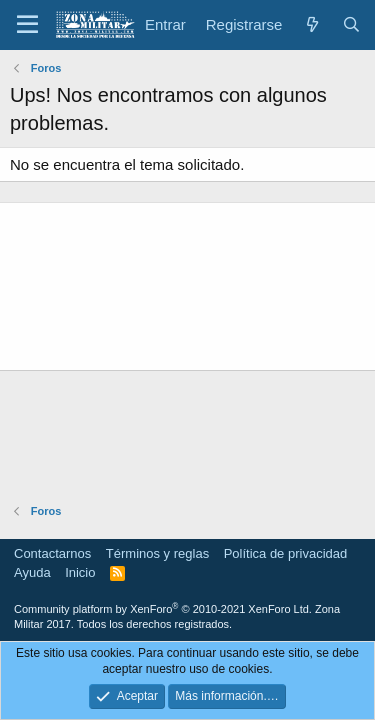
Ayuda (32, 572)
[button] (27, 25)
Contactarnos (52, 553)
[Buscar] (351, 24)
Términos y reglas (157, 553)
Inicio (80, 572)
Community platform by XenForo (163, 609)
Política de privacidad (286, 553)
